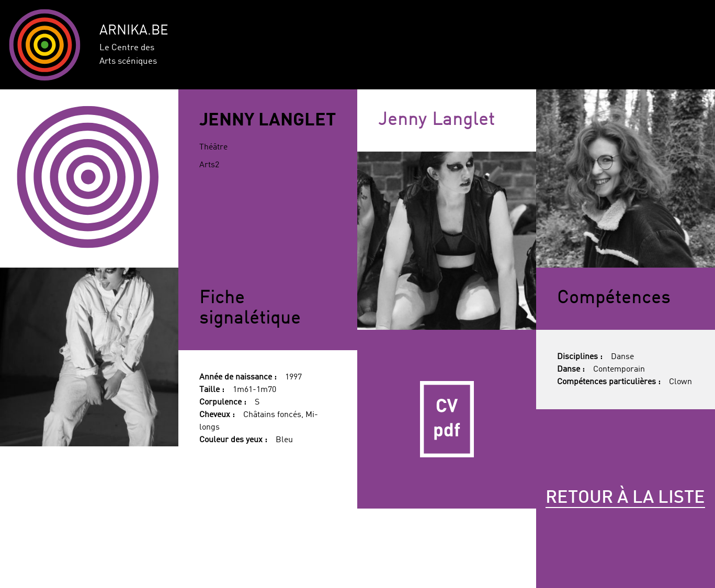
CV (447, 419)
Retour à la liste (625, 498)
